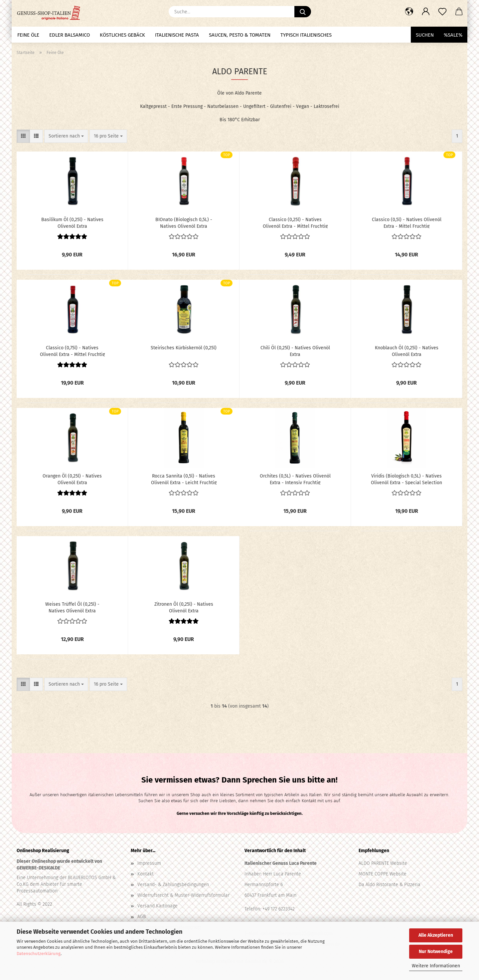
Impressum (149, 863)
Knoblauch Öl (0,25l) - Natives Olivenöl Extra (407, 351)
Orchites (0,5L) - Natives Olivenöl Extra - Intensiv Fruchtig (295, 479)
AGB (142, 917)
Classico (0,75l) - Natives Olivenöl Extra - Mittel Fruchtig (72, 351)
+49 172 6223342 (279, 909)
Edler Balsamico (70, 35)
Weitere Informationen (436, 966)
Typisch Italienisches (306, 35)
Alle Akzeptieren (436, 935)
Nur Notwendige (436, 952)
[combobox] (66, 136)
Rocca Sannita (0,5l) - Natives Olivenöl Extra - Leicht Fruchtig (184, 479)
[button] (409, 12)
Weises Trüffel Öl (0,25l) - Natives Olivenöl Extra (72, 607)
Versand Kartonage (158, 906)
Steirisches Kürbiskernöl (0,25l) (184, 348)
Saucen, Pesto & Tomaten (240, 35)
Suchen (425, 35)
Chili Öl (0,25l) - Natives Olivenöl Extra (295, 351)
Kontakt (146, 874)
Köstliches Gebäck (122, 35)
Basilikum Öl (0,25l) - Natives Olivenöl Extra (72, 222)
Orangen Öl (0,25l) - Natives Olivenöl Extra (72, 479)
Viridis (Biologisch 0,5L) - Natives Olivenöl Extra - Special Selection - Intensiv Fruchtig (406, 479)
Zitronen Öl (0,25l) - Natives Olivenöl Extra (184, 607)
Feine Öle (28, 35)
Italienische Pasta (177, 35)
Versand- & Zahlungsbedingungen (173, 885)
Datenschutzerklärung (39, 954)
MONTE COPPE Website (383, 874)
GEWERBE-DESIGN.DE (38, 868)
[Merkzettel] (442, 12)
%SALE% (453, 35)
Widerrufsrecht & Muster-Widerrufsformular (183, 895)
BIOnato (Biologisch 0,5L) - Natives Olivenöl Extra (184, 222)
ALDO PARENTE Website (383, 863)
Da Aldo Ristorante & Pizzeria (390, 885)
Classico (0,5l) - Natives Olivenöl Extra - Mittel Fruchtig (407, 222)
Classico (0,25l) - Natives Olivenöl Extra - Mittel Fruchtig (295, 222)
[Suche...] (303, 12)
